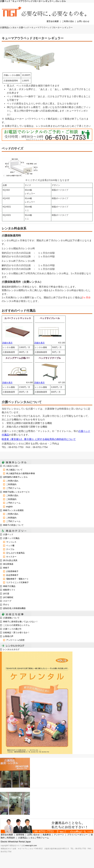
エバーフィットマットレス (18, 318)
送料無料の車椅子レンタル (15, 477)
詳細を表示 (7, 343)
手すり (6, 605)
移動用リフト (9, 590)
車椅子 (6, 568)
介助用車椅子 (12, 571)
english (9, 507)
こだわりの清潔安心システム (16, 625)
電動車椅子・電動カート (17, 579)
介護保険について (11, 618)
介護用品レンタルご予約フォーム (33, 838)
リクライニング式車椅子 (17, 582)
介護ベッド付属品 (11, 538)
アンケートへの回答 (15, 640)
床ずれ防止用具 (10, 560)
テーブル (10, 549)
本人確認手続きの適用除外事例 (21, 473)
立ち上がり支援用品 (15, 553)
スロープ (7, 601)
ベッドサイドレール (50, 318)
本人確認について (14, 470)
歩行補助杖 (8, 597)
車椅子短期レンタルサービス (16, 492)
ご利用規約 (11, 484)
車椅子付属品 (9, 586)
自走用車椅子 (12, 575)
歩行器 (6, 594)
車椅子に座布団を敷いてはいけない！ (21, 622)
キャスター (11, 557)
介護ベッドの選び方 (12, 629)
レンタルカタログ (11, 649)
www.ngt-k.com (31, 846)
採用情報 (20, 835)
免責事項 (47, 835)
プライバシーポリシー (77, 835)
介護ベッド (24, 28)
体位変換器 (8, 564)
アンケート (59, 835)
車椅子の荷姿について (13, 525)
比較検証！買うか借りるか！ (16, 633)
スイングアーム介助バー (18, 358)
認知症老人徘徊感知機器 (14, 608)
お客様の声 (8, 636)
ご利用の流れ (68, 21)
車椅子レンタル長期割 (13, 510)
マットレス (11, 542)
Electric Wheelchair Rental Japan (16, 842)
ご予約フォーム (13, 488)
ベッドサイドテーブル (50, 358)
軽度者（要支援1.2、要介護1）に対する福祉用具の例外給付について (39, 439)
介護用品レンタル (8, 28)
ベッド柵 (10, 546)
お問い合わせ (83, 21)
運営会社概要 (53, 21)
